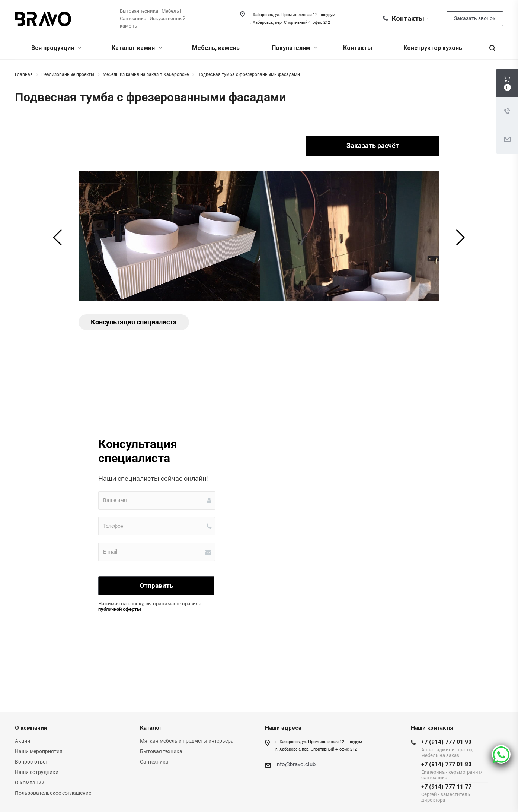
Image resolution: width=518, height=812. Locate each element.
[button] (57, 238)
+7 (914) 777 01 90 (455, 748)
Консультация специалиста (134, 322)
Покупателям (295, 48)
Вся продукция (56, 48)
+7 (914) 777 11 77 (455, 793)
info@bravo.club (295, 764)
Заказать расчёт (373, 145)
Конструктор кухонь (433, 48)
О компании (31, 728)
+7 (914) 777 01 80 (455, 771)
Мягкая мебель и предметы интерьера (187, 741)
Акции (23, 741)
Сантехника (154, 762)
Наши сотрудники (37, 772)
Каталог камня (137, 48)
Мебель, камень (216, 48)
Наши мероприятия (39, 751)
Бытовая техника (161, 751)
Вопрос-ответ (31, 762)
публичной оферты (120, 609)
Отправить (156, 586)
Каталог (151, 728)
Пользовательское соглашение (53, 793)
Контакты (358, 48)
